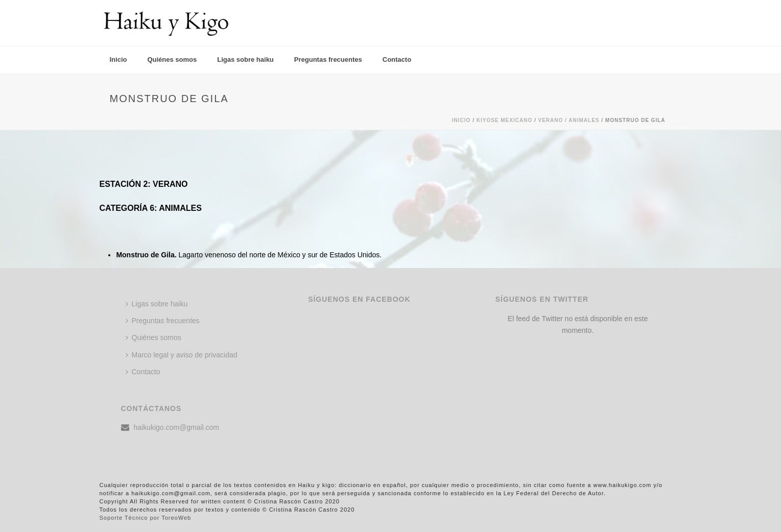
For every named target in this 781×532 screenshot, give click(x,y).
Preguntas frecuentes (328, 59)
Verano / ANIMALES (569, 120)
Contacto (397, 59)
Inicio (119, 59)
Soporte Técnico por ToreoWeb (146, 518)
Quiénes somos (172, 59)
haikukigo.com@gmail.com (177, 427)
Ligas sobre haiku (245, 59)
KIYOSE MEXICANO (504, 120)
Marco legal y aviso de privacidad (182, 355)
